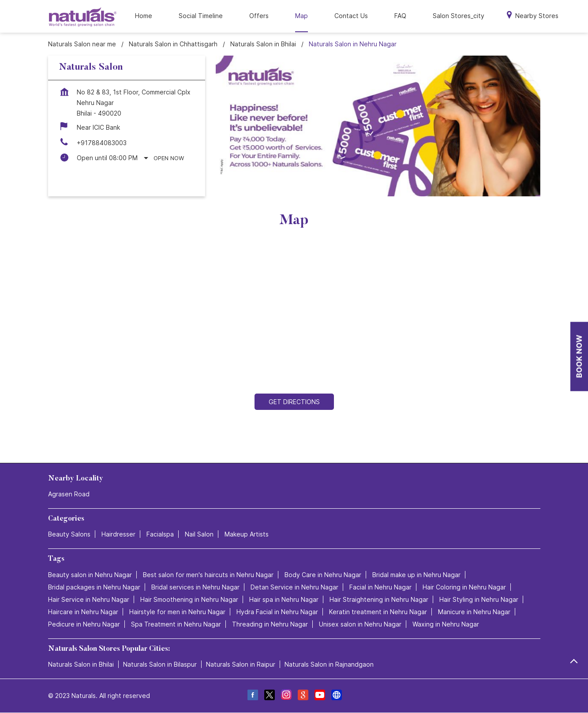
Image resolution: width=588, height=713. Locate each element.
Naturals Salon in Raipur (241, 664)
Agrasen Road (69, 494)
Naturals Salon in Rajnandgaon (329, 664)
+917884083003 (102, 143)
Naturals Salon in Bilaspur (160, 664)
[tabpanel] (378, 126)
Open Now (169, 158)
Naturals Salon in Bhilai (81, 664)
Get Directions (294, 402)
